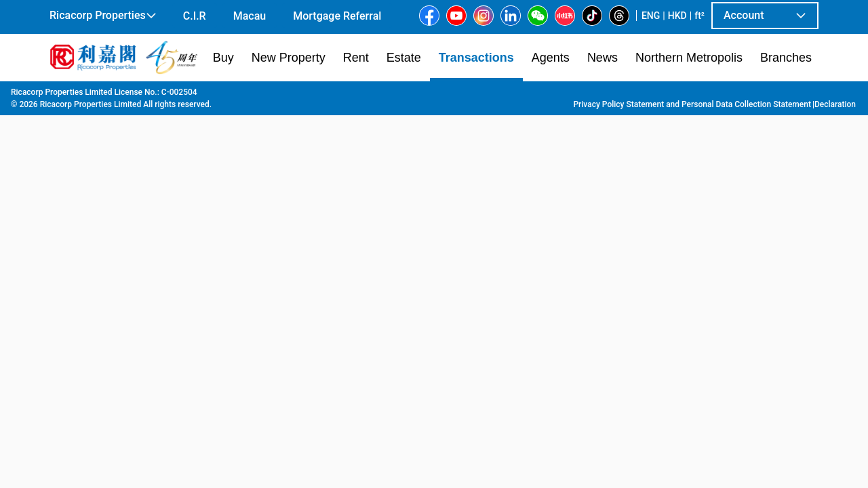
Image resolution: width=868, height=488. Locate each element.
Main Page (70, 96)
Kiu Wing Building (373, 96)
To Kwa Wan (238, 96)
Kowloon (182, 96)
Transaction (129, 96)
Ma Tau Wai (300, 96)
